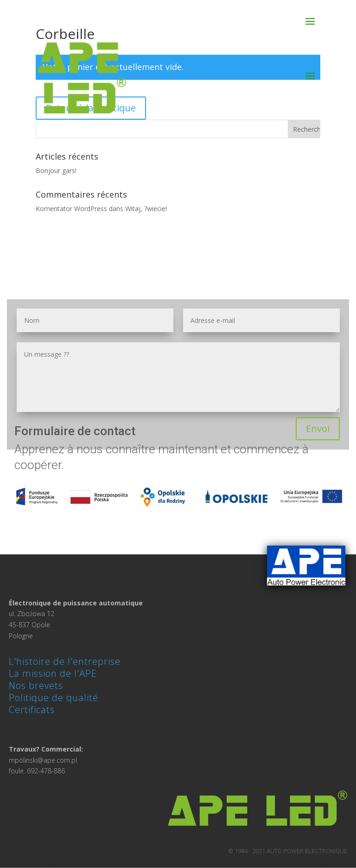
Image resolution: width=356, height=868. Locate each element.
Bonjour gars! (56, 170)
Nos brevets (36, 685)
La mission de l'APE (53, 673)
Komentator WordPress (71, 209)
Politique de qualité (54, 698)
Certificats (32, 710)
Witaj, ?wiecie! (146, 209)
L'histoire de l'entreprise (65, 661)
